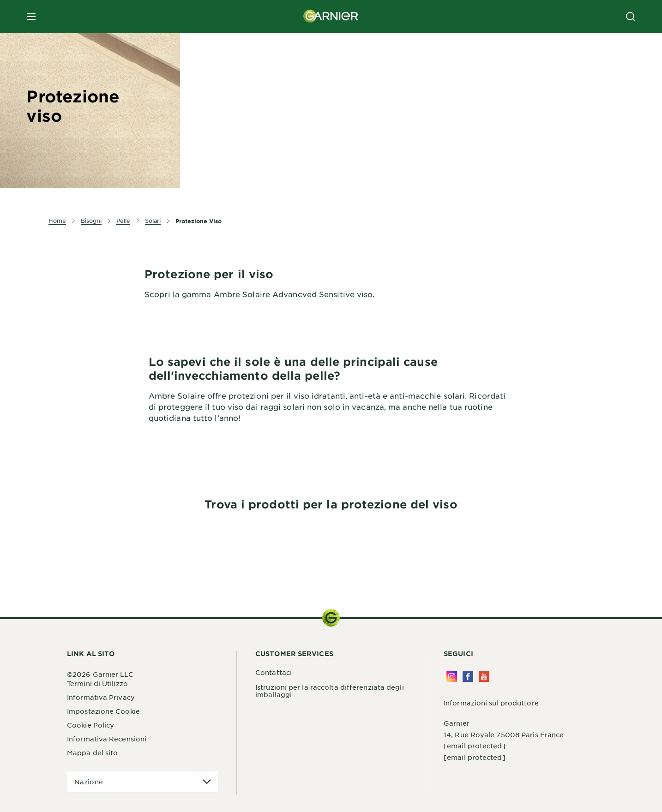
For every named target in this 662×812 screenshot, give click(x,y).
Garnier (457, 723)
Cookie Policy (90, 725)
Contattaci (274, 672)
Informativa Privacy (101, 697)
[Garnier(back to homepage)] (331, 17)
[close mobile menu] (31, 17)
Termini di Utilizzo (97, 683)
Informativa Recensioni (107, 739)
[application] (143, 782)
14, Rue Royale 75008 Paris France (504, 734)
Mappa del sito (92, 752)
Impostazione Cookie (103, 711)
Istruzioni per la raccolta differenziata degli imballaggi (330, 691)
